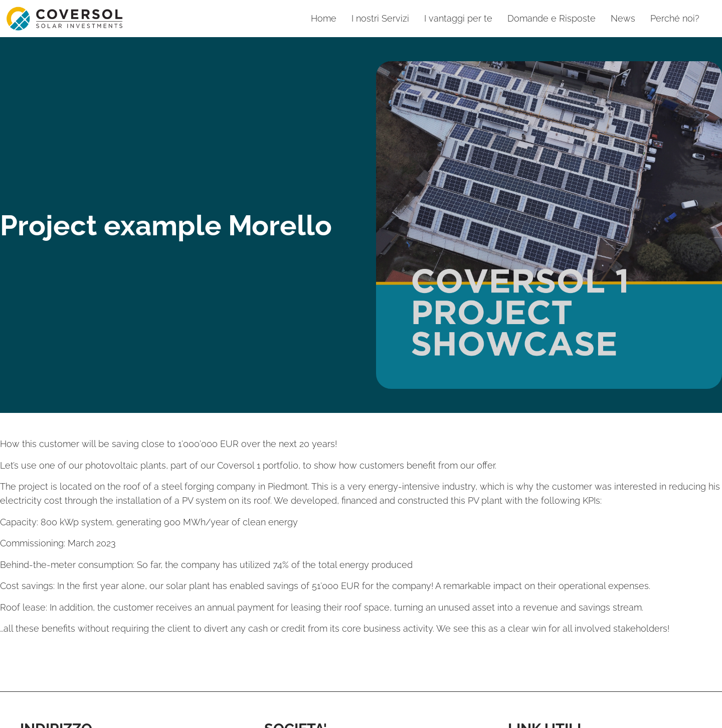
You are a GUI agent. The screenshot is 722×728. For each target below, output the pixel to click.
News (623, 18)
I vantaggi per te (458, 18)
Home (324, 18)
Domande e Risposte (552, 18)
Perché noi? (675, 18)
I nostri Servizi (380, 18)
